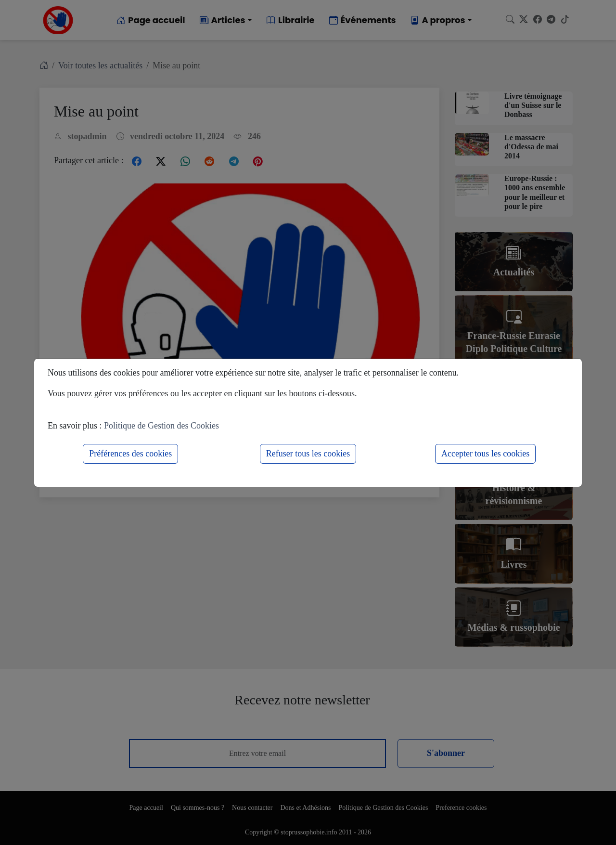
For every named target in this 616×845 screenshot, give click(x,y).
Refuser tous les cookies (308, 454)
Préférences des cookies (130, 454)
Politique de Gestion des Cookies (161, 426)
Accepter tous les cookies (485, 454)
